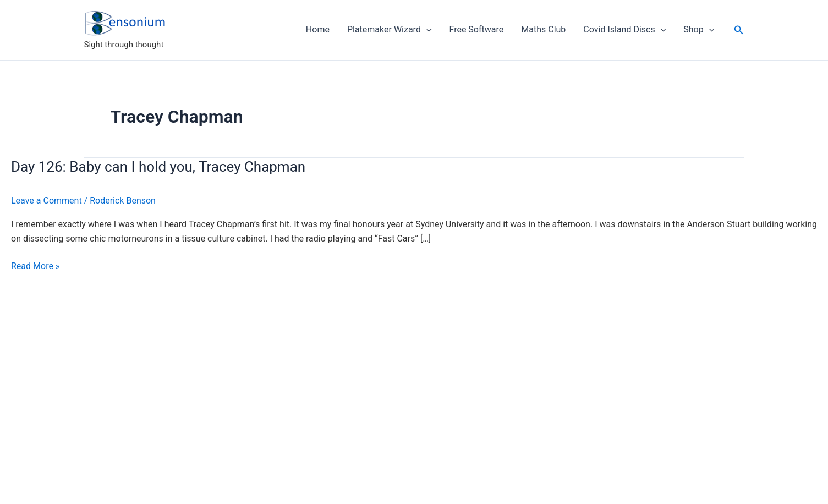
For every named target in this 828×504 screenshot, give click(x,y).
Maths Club (543, 29)
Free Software (477, 29)
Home (318, 29)
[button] (739, 30)
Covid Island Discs (624, 30)
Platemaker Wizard (390, 30)
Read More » (35, 266)
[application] (426, 30)
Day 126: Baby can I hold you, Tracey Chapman (158, 167)
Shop (699, 30)
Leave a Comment (46, 201)
